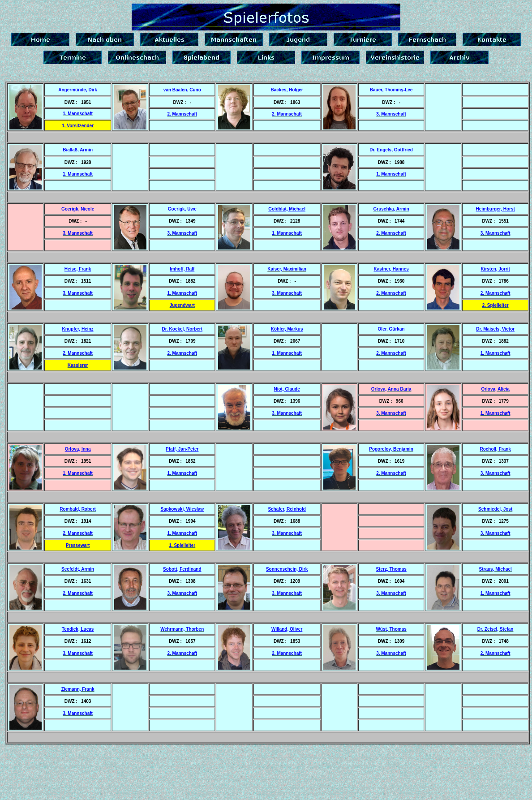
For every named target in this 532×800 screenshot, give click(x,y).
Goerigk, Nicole (78, 209)
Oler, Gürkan (391, 329)
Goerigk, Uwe (182, 209)
